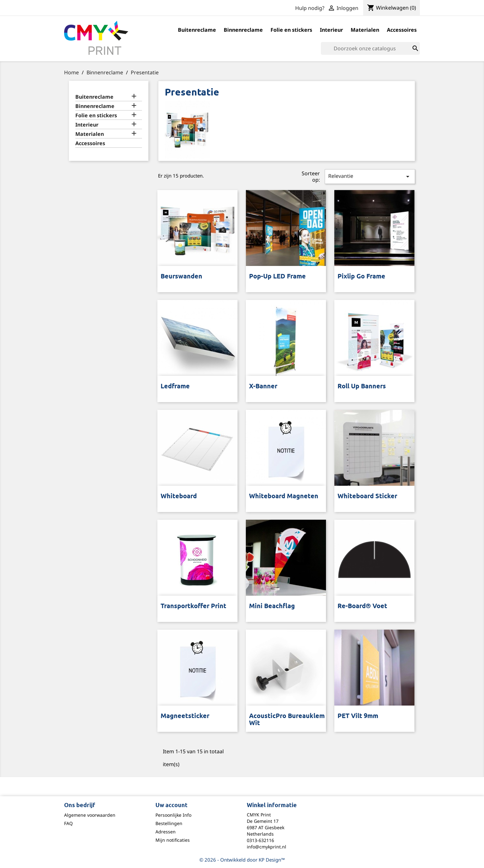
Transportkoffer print (193, 606)
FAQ (68, 823)
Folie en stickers (291, 30)
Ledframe (175, 387)
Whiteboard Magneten (284, 496)
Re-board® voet (362, 606)
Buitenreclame (197, 30)
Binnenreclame (243, 30)
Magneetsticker (185, 716)
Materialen (365, 30)
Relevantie (370, 176)
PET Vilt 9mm (358, 716)
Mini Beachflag (272, 606)
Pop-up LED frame (277, 277)
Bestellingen (169, 823)
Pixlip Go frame (361, 277)
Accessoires (402, 30)
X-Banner (263, 387)
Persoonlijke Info (173, 815)
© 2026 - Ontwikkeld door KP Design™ (242, 860)
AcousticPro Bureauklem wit (287, 720)
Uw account (171, 806)
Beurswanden (181, 277)
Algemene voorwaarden (90, 815)
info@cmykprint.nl (267, 847)
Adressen (166, 832)
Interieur (331, 30)
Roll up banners (362, 387)
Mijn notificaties (173, 840)
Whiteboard (179, 496)
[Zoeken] (370, 48)
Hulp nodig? (310, 8)
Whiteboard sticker (367, 496)
